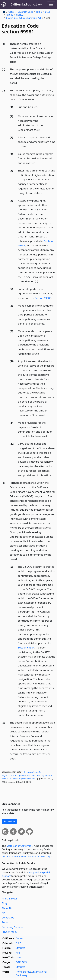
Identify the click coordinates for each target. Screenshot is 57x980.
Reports (6, 922)
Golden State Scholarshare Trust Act (23, 18)
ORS (24, 962)
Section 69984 (26, 648)
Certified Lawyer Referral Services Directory (26, 857)
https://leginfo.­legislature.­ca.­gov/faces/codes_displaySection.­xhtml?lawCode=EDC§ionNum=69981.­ (28, 776)
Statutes (20, 948)
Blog (4, 903)
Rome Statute (23, 972)
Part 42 (9, 15)
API (4, 913)
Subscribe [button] (9, 821)
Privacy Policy (9, 932)
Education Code (25, 12)
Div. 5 (48, 12)
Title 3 (39, 12)
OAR (18, 962)
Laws (19, 957)
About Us (7, 908)
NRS (18, 953)
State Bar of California (19, 846)
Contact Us (8, 918)
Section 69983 (43, 298)
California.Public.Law (26, 4)
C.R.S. (19, 943)
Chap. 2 (20, 15)
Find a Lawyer (9, 899)
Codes (11, 12)
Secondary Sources (12, 927)
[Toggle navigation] (51, 4)
